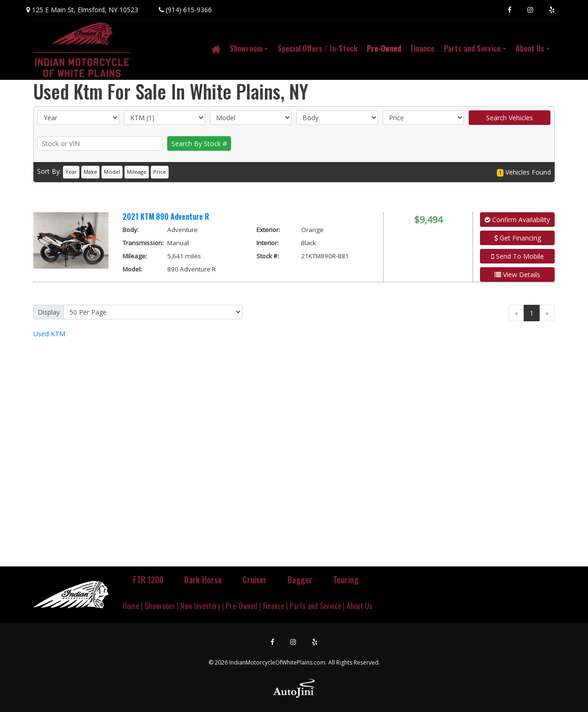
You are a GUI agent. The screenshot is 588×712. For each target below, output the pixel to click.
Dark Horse (203, 580)
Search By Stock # (199, 143)
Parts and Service (315, 606)
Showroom (160, 606)
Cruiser (255, 580)
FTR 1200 (148, 580)
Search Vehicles (510, 118)
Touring (346, 580)
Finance (274, 606)
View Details (517, 275)
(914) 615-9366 (189, 10)
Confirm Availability (517, 220)
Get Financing (518, 238)
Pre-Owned (242, 606)
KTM (49, 334)
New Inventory (200, 606)
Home (131, 606)
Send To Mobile (518, 256)
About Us (360, 606)
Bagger (300, 580)
